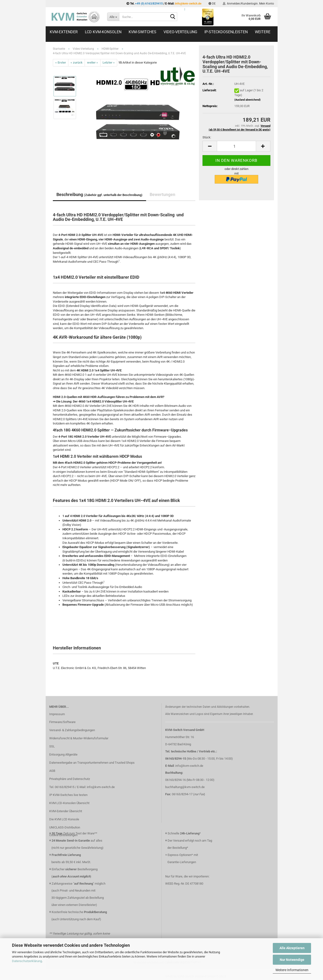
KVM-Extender (64, 32)
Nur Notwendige (292, 960)
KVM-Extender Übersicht (66, 811)
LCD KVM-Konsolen (103, 32)
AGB (52, 771)
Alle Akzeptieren (292, 948)
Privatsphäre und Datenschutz (70, 779)
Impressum (57, 714)
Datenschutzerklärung (27, 961)
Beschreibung (99, 194)
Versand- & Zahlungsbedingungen (72, 730)
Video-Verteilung (180, 32)
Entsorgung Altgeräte (63, 754)
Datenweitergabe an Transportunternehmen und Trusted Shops (92, 763)
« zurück (77, 63)
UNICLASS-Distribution (65, 827)
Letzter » (109, 63)
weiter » (93, 63)
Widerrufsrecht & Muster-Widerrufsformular (79, 738)
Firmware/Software (62, 722)
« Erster (61, 63)
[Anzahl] (236, 146)
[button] (212, 4)
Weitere (263, 32)
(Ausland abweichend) (247, 100)
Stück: (207, 137)
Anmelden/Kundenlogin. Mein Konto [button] (248, 4)
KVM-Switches (142, 32)
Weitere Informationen (292, 970)
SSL (52, 746)
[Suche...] (113, 17)
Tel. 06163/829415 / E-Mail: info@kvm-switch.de (82, 787)
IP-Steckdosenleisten (226, 32)
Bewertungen (162, 194)
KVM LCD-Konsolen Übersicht (69, 803)
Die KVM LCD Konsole (64, 819)
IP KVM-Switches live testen (68, 795)
